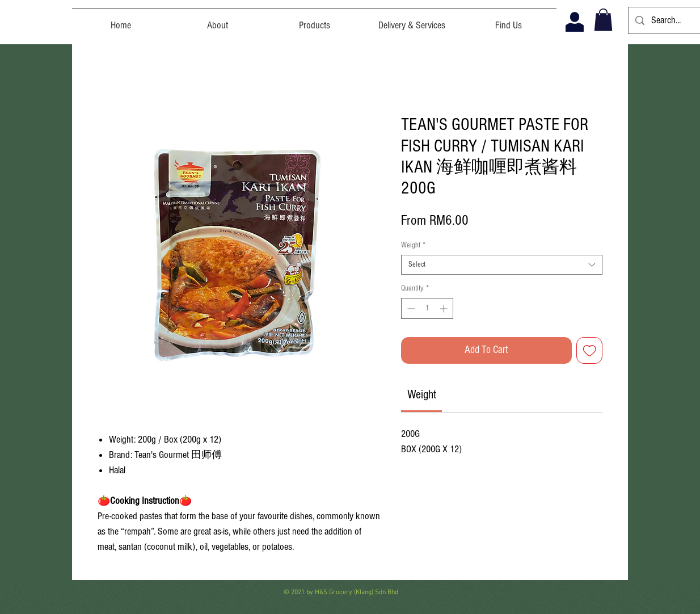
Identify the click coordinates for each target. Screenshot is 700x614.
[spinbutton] (427, 308)
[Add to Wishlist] (590, 350)
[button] (603, 20)
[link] (422, 395)
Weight (413, 245)
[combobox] (502, 265)
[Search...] (669, 20)
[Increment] (444, 308)
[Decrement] (410, 308)
